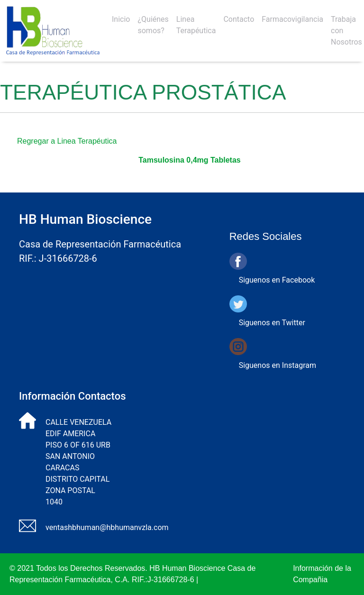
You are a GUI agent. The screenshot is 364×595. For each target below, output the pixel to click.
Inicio (121, 19)
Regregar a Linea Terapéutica (67, 141)
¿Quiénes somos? (153, 25)
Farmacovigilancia (292, 19)
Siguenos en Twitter (272, 323)
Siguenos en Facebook (277, 280)
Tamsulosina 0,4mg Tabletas (189, 160)
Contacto (239, 19)
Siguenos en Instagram (278, 365)
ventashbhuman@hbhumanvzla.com (107, 527)
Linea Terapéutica (196, 25)
